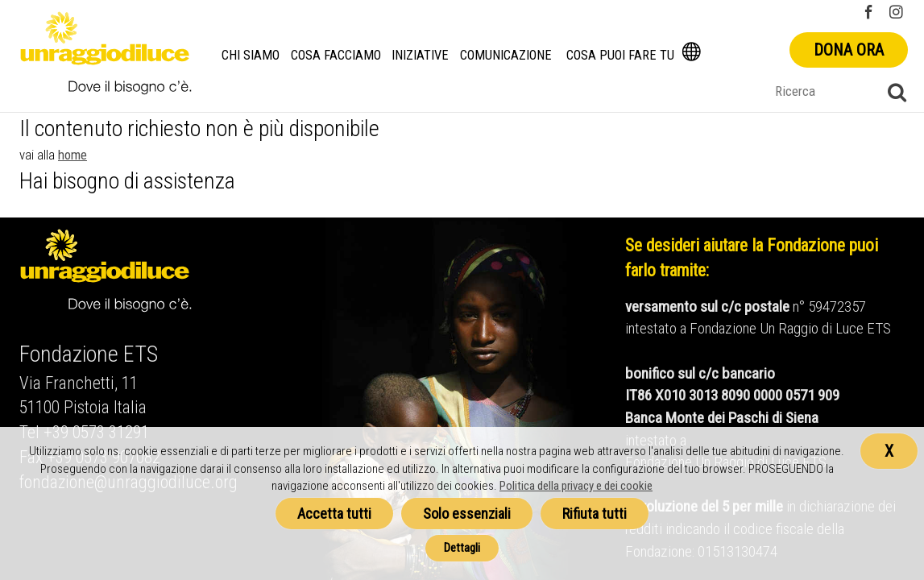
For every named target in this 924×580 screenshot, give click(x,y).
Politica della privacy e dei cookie (576, 486)
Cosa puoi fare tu (620, 55)
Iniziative (420, 55)
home (73, 155)
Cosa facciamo (336, 55)
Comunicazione (506, 55)
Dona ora (849, 50)
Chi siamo (251, 55)
